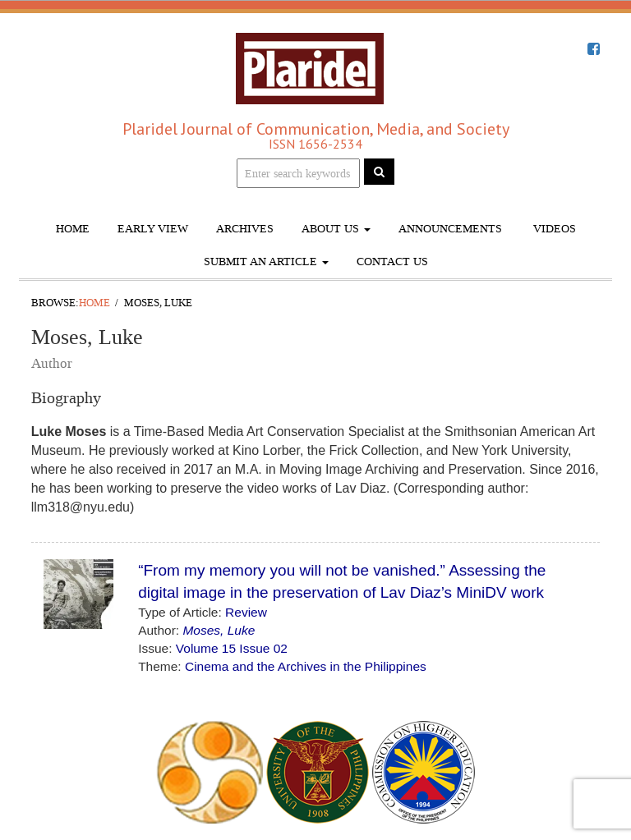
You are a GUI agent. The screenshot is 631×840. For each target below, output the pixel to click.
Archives (245, 229)
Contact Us (392, 262)
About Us (336, 229)
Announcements (450, 229)
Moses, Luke (219, 630)
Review (246, 612)
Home (73, 229)
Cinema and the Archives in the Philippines (306, 666)
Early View (153, 229)
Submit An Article (266, 262)
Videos (553, 229)
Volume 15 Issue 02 (232, 648)
